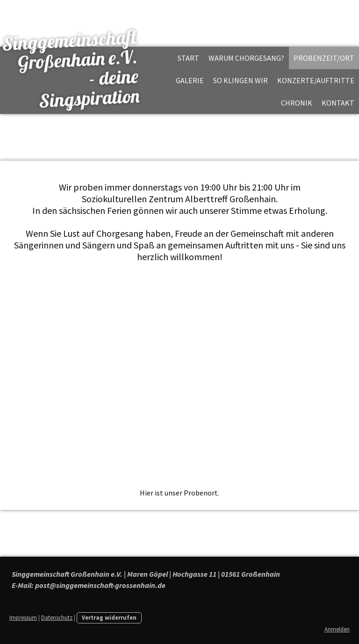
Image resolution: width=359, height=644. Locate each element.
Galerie (190, 80)
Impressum (23, 617)
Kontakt (338, 103)
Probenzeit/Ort (324, 58)
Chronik (297, 103)
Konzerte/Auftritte (316, 80)
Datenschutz (57, 617)
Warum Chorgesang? (246, 58)
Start (188, 58)
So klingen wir (241, 80)
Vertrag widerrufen (109, 617)
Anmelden (337, 629)
